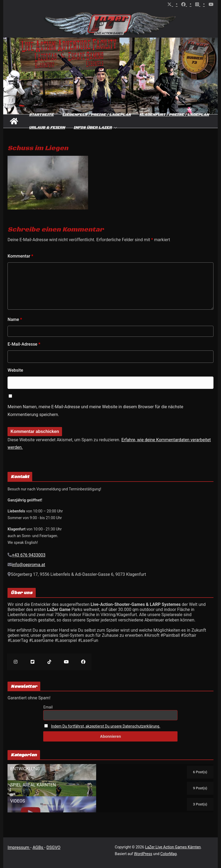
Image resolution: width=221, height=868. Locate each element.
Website (15, 370)
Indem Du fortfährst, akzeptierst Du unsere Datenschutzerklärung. (106, 726)
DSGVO (53, 847)
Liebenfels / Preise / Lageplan (97, 115)
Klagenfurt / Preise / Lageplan (174, 115)
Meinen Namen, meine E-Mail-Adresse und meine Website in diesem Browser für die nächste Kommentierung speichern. (95, 411)
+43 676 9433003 (29, 555)
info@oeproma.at (28, 565)
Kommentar (20, 256)
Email (48, 707)
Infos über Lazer (93, 128)
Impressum (19, 847)
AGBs (38, 847)
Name (15, 319)
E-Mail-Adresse (24, 344)
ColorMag (169, 854)
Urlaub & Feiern (47, 128)
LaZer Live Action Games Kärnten (173, 847)
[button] (114, 128)
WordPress (143, 854)
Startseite (41, 115)
